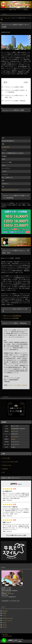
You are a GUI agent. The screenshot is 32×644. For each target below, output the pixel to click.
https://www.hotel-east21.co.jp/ (10, 190)
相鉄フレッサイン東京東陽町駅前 (12, 316)
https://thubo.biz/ (15, 437)
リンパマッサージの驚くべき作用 (10, 462)
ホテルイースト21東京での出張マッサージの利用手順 (16, 91)
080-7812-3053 (14, 431)
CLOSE (26, 82)
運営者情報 (5, 611)
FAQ (4, 472)
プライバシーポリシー (7, 620)
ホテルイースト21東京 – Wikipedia (15, 101)
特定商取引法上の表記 (7, 618)
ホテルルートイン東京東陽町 (11, 318)
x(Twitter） (5, 627)
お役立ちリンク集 (7, 465)
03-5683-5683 (6, 147)
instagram (5, 625)
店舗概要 (4, 613)
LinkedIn (4, 623)
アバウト (4, 615)
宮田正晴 (13, 439)
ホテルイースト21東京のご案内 (14, 87)
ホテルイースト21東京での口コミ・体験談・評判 (16, 96)
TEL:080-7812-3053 (7, 636)
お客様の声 (5, 469)
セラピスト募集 (6, 458)
